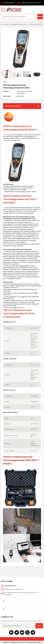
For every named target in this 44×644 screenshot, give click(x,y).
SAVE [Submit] (39, 626)
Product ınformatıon (13, 106)
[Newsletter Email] (22, 626)
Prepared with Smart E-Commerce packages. (26, 642)
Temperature (21, 93)
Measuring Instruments (24, 91)
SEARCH (40, 17)
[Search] (22, 17)
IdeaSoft (6, 642)
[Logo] (14, 10)
